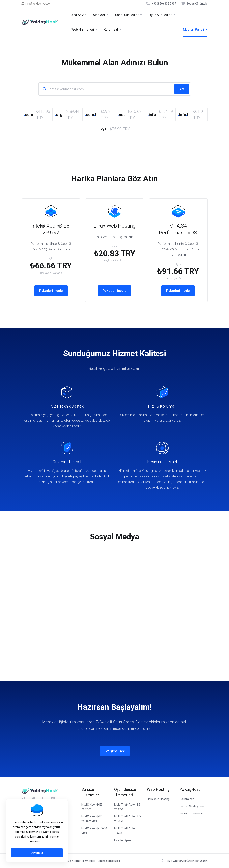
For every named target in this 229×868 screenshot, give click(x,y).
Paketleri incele (51, 291)
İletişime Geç (115, 751)
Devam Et (37, 853)
